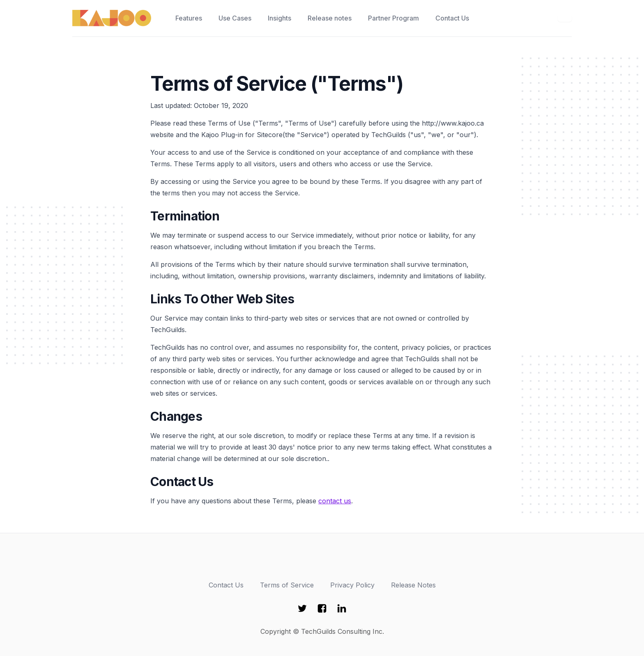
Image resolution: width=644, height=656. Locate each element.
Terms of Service (287, 585)
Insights (279, 18)
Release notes (330, 18)
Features (189, 18)
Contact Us (452, 18)
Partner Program (393, 18)
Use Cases (235, 18)
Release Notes (413, 585)
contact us (335, 501)
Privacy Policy (352, 585)
